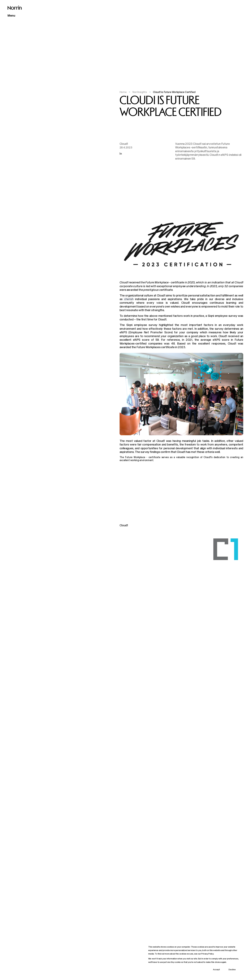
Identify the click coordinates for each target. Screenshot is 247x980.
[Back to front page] (15, 8)
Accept (216, 969)
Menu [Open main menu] (11, 16)
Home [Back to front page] (123, 92)
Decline (232, 969)
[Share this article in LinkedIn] (121, 153)
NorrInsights (140, 92)
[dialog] (194, 959)
